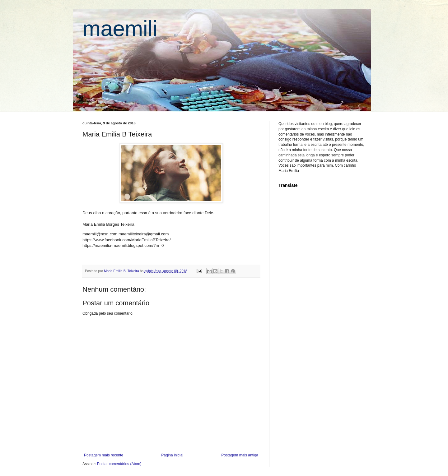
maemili (120, 29)
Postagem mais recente (104, 455)
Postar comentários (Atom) (119, 464)
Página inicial (172, 455)
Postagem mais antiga (240, 455)
